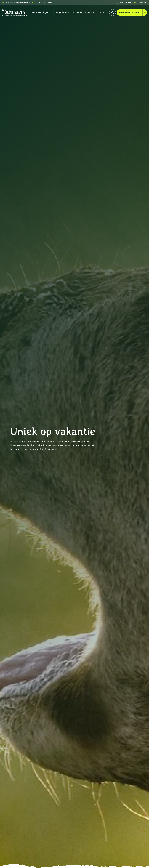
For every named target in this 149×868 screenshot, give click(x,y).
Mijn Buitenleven (126, 2)
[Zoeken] (112, 12)
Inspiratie (77, 12)
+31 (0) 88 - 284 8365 (43, 2)
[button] (140, 2)
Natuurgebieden (60, 12)
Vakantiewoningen (40, 12)
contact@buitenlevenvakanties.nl (17, 2)
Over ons (90, 12)
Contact (102, 12)
